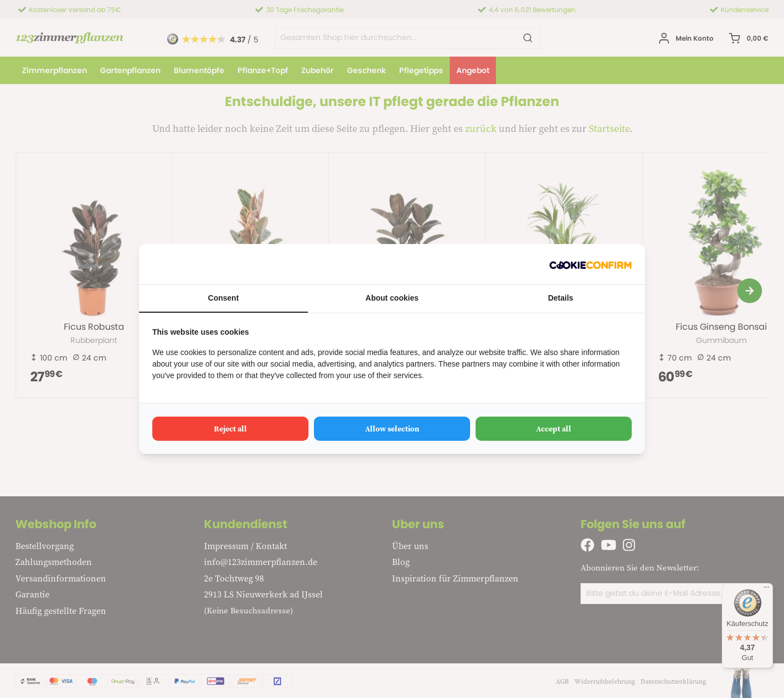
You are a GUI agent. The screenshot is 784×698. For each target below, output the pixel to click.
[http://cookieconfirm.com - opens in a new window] (590, 264)
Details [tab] (561, 298)
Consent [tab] (223, 298)
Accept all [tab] (554, 429)
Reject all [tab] (230, 429)
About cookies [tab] (392, 298)
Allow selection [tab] (392, 429)
